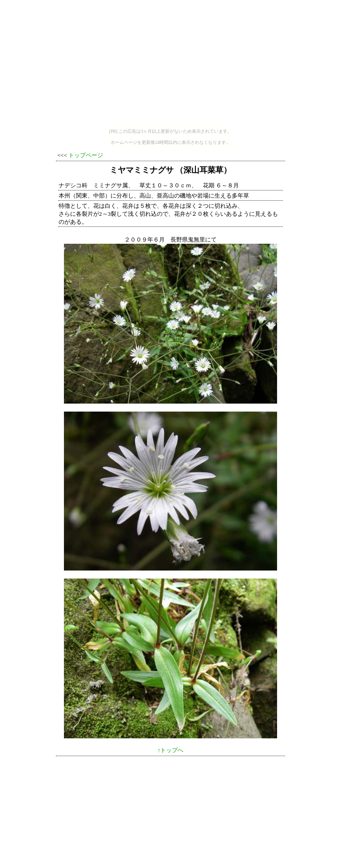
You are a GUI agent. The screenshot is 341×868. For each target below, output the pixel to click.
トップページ (86, 155)
